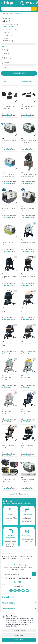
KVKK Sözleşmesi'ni (10, 578)
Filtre (9, 82)
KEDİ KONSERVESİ (10, 30)
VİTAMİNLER (8, 35)
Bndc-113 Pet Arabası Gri (28, 276)
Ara (34, 9)
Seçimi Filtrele (19, 73)
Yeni (4, 67)
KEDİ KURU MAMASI (10, 24)
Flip (5, 50)
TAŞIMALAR (8, 27)
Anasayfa (4, 14)
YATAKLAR (7, 33)
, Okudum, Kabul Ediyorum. (17, 578)
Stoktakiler (6, 58)
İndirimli (5, 63)
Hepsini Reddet (19, 635)
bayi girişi (7, 116)
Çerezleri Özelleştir (19, 631)
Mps (5, 53)
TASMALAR (7, 38)
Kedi (11, 14)
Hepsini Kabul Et (19, 640)
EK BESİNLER (8, 41)
